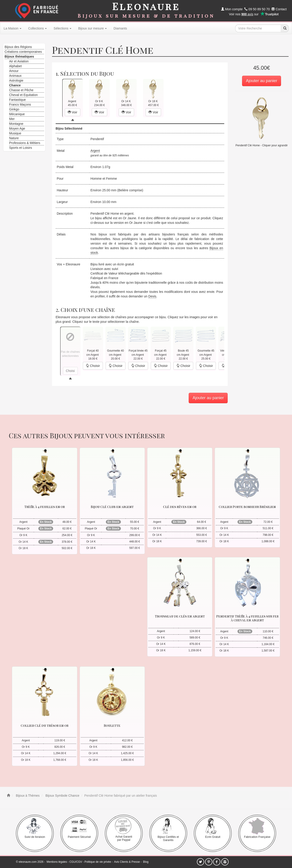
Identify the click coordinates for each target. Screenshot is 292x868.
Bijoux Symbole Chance (62, 796)
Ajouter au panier (262, 81)
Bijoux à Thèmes (27, 796)
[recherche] (285, 28)
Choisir (93, 366)
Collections (38, 28)
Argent (95, 151)
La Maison (13, 28)
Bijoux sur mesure (93, 28)
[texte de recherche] (258, 28)
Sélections (63, 28)
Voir (73, 112)
